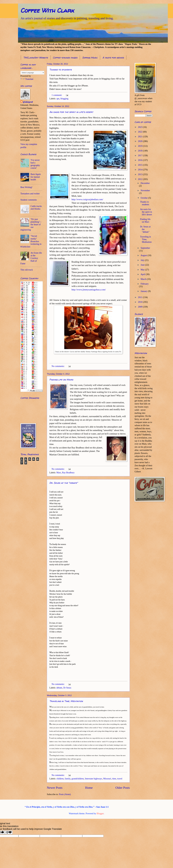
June (143, 265)
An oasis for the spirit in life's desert (71, 112)
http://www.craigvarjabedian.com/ (87, 199)
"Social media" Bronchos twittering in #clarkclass (31, 241)
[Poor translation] (9, 832)
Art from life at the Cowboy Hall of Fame (31, 258)
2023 (140, 127)
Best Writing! (26, 187)
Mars (59, 473)
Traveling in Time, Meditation (66, 701)
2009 (140, 307)
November (145, 190)
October (145, 198)
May (143, 270)
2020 (140, 141)
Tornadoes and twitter (30, 194)
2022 (140, 132)
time (114, 779)
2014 (140, 170)
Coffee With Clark (47, 10)
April (143, 274)
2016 (140, 160)
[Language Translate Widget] (32, 73)
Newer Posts (55, 788)
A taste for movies (113, 58)
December (145, 183)
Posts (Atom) (65, 794)
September (145, 248)
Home (89, 788)
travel (120, 779)
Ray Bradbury (68, 473)
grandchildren (78, 779)
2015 (140, 165)
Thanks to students (61, 70)
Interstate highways (94, 779)
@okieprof (28, 102)
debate (59, 688)
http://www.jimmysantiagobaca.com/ (89, 290)
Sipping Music (90, 58)
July (143, 260)
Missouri (107, 779)
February (145, 284)
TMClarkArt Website (36, 58)
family (68, 779)
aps (58, 99)
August (144, 255)
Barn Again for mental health (36, 177)
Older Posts (123, 788)
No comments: (58, 366)
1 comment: (57, 95)
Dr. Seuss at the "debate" (64, 483)
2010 (140, 302)
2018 (140, 151)
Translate (27, 79)
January (144, 291)
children (60, 779)
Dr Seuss (67, 688)
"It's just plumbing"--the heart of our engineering (31, 224)
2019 (140, 146)
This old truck (27, 270)
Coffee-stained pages (65, 58)
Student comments (29, 200)
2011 (140, 297)
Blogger (100, 813)
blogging (64, 99)
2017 (140, 155)
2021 (140, 137)
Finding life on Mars (61, 380)
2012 (140, 179)
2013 (140, 174)
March (144, 279)
